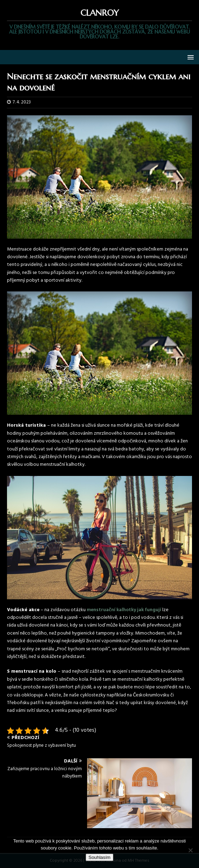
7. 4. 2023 (22, 102)
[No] (190, 850)
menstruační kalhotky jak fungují (124, 610)
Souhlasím (99, 857)
